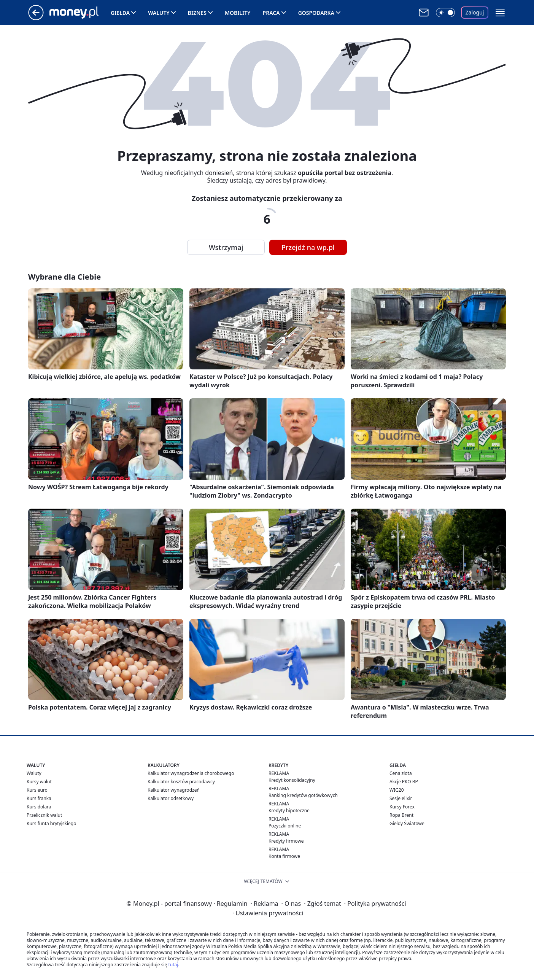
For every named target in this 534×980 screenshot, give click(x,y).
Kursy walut (39, 782)
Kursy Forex (402, 807)
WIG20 (397, 790)
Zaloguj (475, 12)
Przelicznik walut (44, 815)
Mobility (238, 13)
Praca (271, 13)
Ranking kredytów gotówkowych (303, 795)
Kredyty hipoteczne (289, 811)
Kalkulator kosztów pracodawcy (181, 782)
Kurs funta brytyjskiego (51, 823)
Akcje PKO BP (404, 782)
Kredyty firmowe (286, 841)
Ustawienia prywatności (268, 913)
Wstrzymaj (226, 247)
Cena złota (401, 773)
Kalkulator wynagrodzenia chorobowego (191, 773)
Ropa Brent (401, 815)
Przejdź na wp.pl (308, 247)
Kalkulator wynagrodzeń (174, 790)
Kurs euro (37, 790)
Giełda (120, 13)
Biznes (197, 13)
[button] (500, 13)
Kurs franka (39, 798)
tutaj (173, 965)
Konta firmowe (284, 856)
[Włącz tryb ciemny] (445, 13)
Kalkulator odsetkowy (171, 798)
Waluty (159, 13)
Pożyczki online (285, 826)
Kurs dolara (39, 807)
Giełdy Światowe (407, 823)
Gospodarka (316, 13)
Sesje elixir (401, 798)
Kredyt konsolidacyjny (292, 780)
